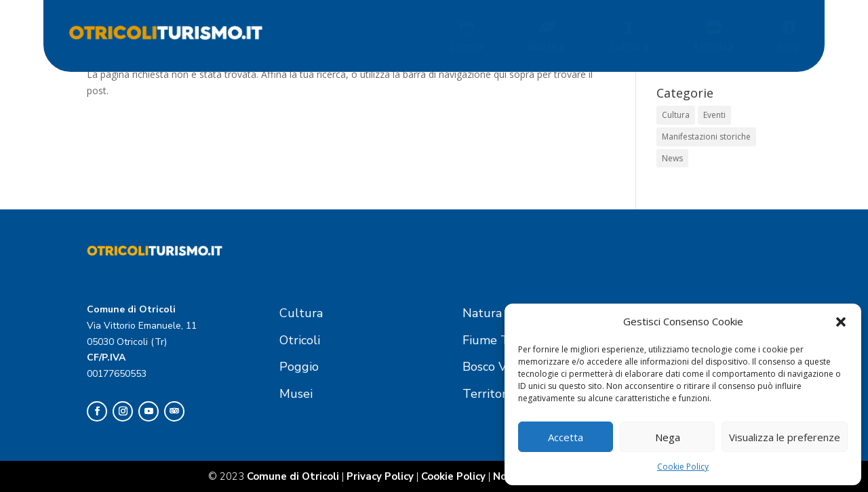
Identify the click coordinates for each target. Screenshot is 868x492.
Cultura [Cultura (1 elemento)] (676, 115)
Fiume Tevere (501, 340)
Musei (296, 394)
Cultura (301, 313)
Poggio (299, 367)
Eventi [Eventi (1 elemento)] (714, 115)
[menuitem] (470, 36)
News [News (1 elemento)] (672, 158)
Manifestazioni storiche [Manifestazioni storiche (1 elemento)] (706, 137)
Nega (668, 437)
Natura (482, 313)
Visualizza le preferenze (785, 437)
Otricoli (300, 340)
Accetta (566, 437)
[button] (841, 322)
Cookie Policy (683, 467)
